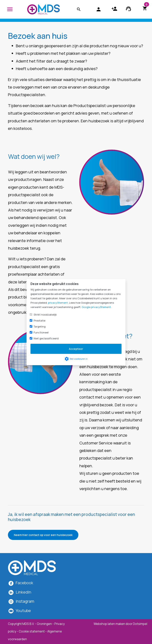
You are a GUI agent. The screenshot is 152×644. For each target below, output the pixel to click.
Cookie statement (32, 631)
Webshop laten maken (110, 624)
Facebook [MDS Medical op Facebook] (24, 583)
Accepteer (76, 349)
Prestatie (39, 321)
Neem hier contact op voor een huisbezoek (43, 535)
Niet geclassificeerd (46, 338)
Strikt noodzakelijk (45, 315)
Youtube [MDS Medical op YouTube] (23, 611)
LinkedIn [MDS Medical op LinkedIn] (23, 592)
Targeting (40, 326)
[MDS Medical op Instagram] (25, 601)
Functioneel (41, 332)
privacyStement (58, 303)
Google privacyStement (96, 307)
